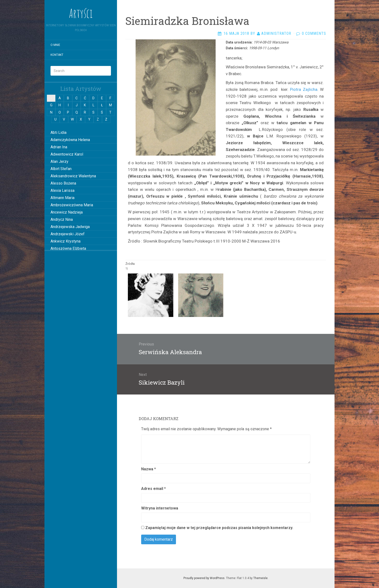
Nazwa (149, 469)
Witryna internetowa (160, 508)
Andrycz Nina (62, 219)
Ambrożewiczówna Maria (72, 205)
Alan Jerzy (59, 161)
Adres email (153, 489)
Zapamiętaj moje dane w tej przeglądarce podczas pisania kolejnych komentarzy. (219, 528)
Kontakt (57, 55)
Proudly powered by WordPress (204, 578)
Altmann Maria (62, 198)
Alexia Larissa (62, 190)
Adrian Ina (59, 147)
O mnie (55, 45)
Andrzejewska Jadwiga (70, 227)
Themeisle (260, 578)
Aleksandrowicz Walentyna (73, 176)
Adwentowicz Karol (67, 154)
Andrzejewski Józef (68, 234)
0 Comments (314, 33)
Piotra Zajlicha (304, 89)
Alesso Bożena (63, 183)
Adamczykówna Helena (70, 140)
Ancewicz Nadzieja (67, 212)
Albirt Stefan (61, 169)
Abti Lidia (58, 133)
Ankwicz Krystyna (66, 241)
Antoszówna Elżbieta (68, 248)
